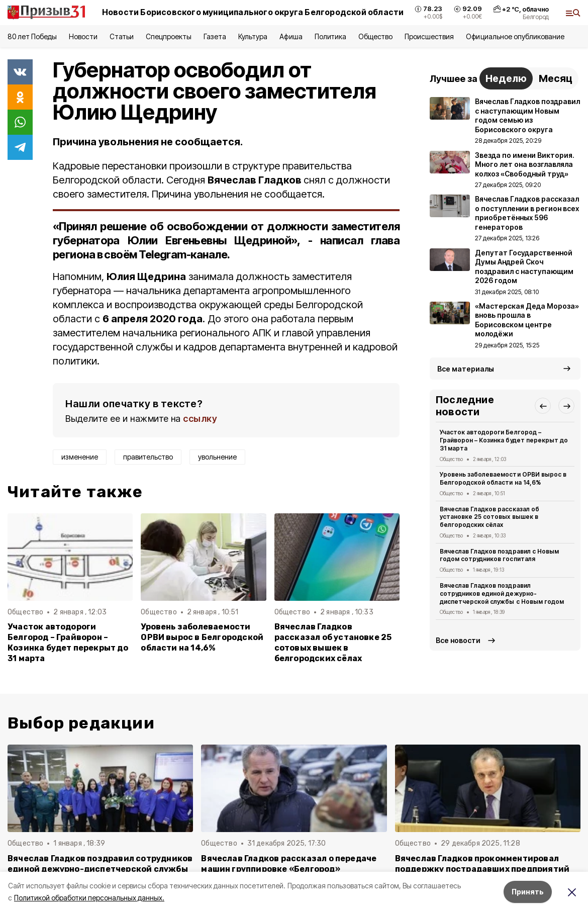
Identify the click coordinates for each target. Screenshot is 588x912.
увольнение (217, 457)
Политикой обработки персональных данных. (89, 898)
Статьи (122, 36)
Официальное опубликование (515, 36)
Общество (375, 36)
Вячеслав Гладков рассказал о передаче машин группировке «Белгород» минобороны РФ (289, 869)
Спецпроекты (169, 36)
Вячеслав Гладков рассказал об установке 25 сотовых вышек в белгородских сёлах (333, 643)
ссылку (200, 419)
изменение (80, 457)
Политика (330, 36)
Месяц (556, 78)
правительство (148, 457)
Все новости (458, 640)
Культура (253, 36)
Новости (83, 36)
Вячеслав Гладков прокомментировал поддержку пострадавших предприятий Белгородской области (482, 869)
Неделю (506, 78)
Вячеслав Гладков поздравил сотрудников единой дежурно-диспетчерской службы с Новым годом (502, 594)
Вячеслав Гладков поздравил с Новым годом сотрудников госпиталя (499, 555)
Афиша (291, 36)
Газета (215, 36)
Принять (528, 892)
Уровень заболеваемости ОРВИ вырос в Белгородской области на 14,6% (202, 637)
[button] (543, 406)
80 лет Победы (32, 36)
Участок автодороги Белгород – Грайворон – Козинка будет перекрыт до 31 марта (68, 643)
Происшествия (429, 36)
